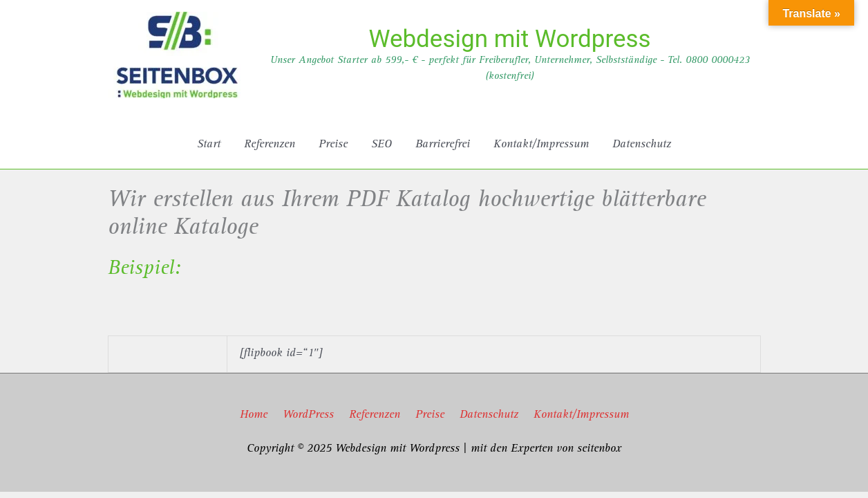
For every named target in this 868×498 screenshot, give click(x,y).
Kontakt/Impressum (581, 415)
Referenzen (375, 415)
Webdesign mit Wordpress (509, 39)
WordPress (308, 415)
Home (254, 415)
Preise (430, 415)
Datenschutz (489, 415)
